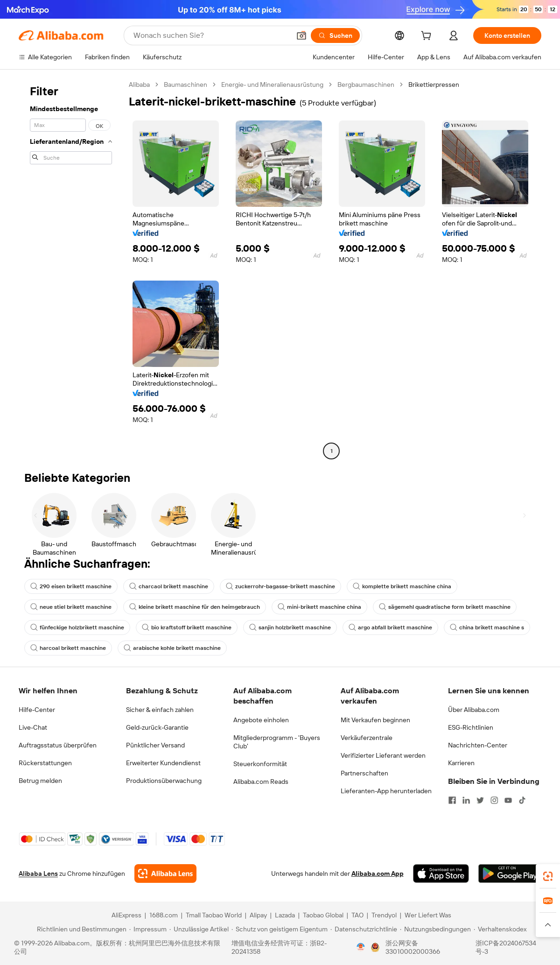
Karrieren (461, 763)
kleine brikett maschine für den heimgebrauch (195, 607)
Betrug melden (40, 781)
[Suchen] (335, 35)
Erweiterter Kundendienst (163, 763)
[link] (548, 876)
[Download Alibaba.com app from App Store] (441, 873)
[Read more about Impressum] (148, 929)
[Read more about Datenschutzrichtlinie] (364, 929)
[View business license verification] (361, 947)
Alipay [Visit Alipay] (258, 915)
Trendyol (384, 915)
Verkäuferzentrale (367, 738)
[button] (301, 35)
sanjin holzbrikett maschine (290, 627)
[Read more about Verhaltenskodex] (500, 929)
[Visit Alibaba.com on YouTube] (508, 800)
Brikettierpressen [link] (434, 85)
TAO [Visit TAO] (357, 915)
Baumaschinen (185, 85)
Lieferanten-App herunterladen (386, 791)
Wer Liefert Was (428, 915)
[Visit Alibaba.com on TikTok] (522, 800)
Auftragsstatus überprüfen (58, 745)
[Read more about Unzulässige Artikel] (199, 929)
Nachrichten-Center (478, 745)
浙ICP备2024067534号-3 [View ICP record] (506, 947)
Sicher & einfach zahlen (160, 710)
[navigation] (71, 269)
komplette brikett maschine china (402, 586)
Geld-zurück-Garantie (157, 727)
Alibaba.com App (378, 873)
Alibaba (139, 85)
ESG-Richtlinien (471, 727)
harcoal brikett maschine (68, 648)
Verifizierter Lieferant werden (383, 755)
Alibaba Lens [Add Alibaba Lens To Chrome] (38, 873)
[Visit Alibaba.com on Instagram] (494, 800)
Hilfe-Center (37, 710)
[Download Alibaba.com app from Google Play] (510, 873)
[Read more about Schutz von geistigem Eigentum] (280, 929)
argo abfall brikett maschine (390, 627)
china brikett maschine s (487, 627)
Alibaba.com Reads (261, 782)
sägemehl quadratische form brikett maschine (445, 607)
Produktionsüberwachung (164, 781)
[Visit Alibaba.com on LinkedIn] (466, 800)
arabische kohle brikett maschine (172, 648)
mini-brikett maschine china (319, 607)
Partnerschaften (364, 773)
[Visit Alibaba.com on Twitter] (480, 800)
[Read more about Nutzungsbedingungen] (435, 929)
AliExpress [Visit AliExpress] (126, 915)
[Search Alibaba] (211, 35)
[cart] (428, 37)
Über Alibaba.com (474, 710)
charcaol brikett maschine (169, 586)
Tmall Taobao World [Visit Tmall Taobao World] (214, 915)
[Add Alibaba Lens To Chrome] (165, 873)
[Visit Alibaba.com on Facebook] (452, 800)
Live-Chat (33, 727)
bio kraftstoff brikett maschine (187, 627)
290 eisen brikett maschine (71, 586)
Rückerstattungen (45, 763)
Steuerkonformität (260, 764)
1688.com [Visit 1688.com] (164, 915)
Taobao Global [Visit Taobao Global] (323, 915)
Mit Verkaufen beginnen (375, 720)
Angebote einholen (261, 720)
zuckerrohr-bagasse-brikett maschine (280, 586)
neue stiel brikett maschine (71, 607)
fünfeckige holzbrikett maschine (77, 627)
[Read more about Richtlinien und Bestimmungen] (80, 929)
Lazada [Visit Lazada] (285, 915)
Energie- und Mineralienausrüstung (272, 85)
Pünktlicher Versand (155, 745)
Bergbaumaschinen (366, 85)
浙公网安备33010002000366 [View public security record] (413, 947)
